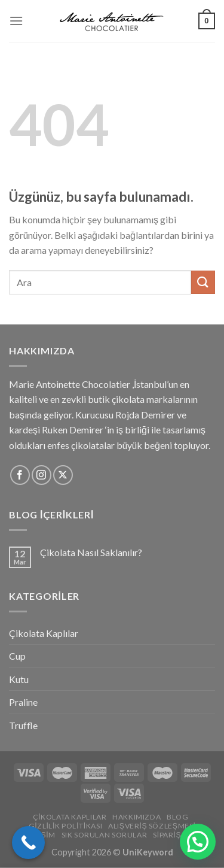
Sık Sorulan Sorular (105, 835)
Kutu (19, 679)
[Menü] (16, 21)
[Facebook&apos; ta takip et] (20, 475)
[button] (198, 842)
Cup (17, 656)
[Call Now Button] (28, 843)
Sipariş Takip (178, 835)
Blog (177, 817)
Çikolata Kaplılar (44, 633)
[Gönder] (203, 282)
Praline (23, 702)
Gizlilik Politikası (66, 826)
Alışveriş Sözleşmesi (152, 826)
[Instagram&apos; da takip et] (42, 475)
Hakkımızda (136, 817)
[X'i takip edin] (63, 475)
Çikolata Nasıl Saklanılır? (91, 552)
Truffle (23, 725)
